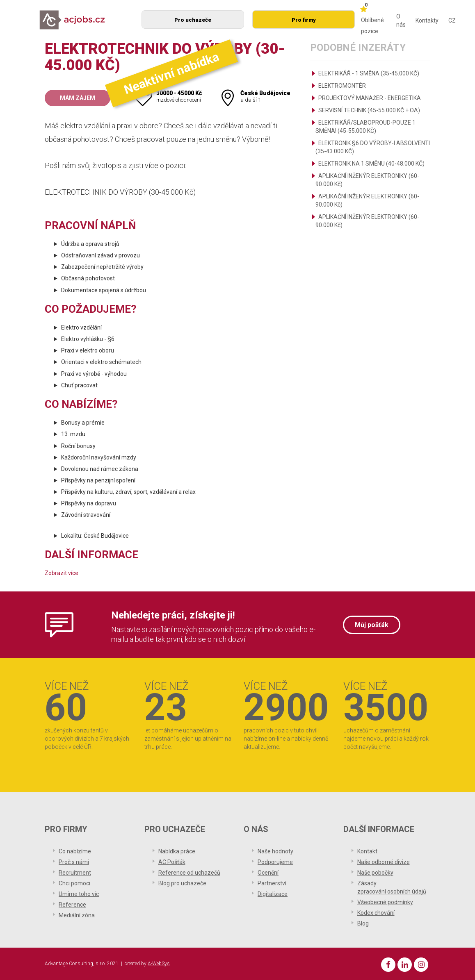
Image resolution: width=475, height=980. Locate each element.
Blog (363, 923)
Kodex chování (376, 913)
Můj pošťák (372, 625)
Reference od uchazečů (189, 873)
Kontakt (367, 851)
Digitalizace (273, 894)
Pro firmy (304, 20)
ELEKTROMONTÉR (342, 86)
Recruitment (75, 873)
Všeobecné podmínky (385, 902)
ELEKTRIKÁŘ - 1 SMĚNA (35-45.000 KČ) (369, 73)
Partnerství (272, 883)
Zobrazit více (62, 573)
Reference (72, 905)
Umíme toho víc (79, 894)
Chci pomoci (74, 883)
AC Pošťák (172, 862)
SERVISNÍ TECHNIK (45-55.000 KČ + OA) (369, 110)
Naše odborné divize (384, 862)
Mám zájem (78, 98)
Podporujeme (275, 862)
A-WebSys (159, 964)
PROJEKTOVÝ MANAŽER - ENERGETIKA (370, 98)
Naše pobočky (375, 873)
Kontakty (427, 20)
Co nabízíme (75, 851)
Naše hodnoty (275, 851)
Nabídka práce (177, 851)
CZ (452, 20)
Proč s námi (74, 862)
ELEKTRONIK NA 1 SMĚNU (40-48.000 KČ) (371, 164)
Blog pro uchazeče (182, 883)
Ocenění (268, 873)
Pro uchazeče (193, 20)
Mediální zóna (77, 915)
